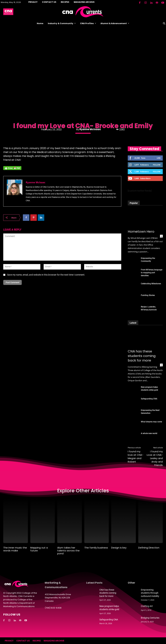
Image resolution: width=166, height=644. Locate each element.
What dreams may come (151, 422)
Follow (157, 165)
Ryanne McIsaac (90, 129)
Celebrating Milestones (151, 284)
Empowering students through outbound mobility (150, 593)
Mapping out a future (39, 549)
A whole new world (149, 433)
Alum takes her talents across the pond (68, 551)
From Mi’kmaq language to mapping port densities (152, 273)
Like (159, 158)
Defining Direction (149, 548)
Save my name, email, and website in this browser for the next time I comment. (46, 275)
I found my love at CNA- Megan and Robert (136, 457)
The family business (96, 548)
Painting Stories (148, 295)
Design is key (119, 548)
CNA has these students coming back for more (142, 356)
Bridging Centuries (150, 618)
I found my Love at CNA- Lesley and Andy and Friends (155, 458)
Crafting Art (147, 606)
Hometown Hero (141, 232)
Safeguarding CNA (149, 399)
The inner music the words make (15, 549)
